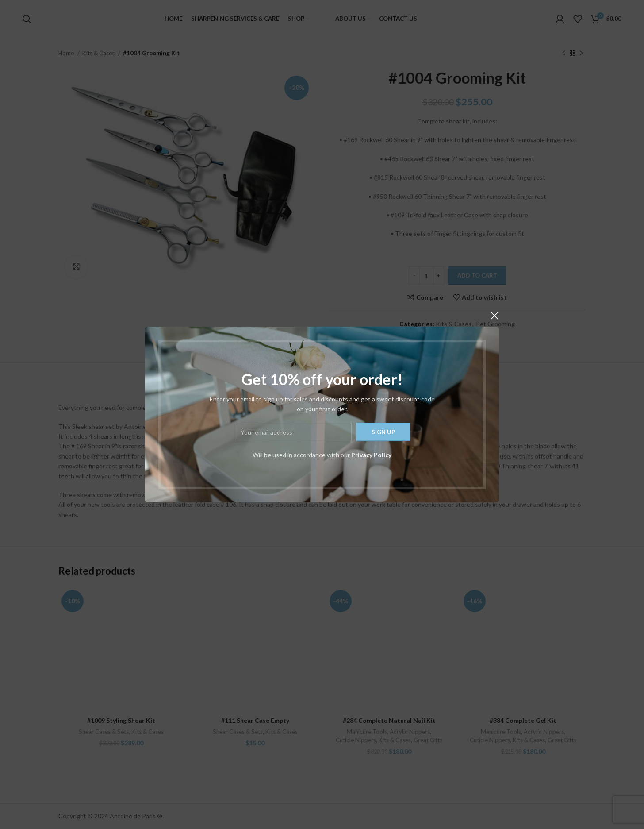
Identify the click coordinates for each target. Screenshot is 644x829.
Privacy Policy (371, 455)
